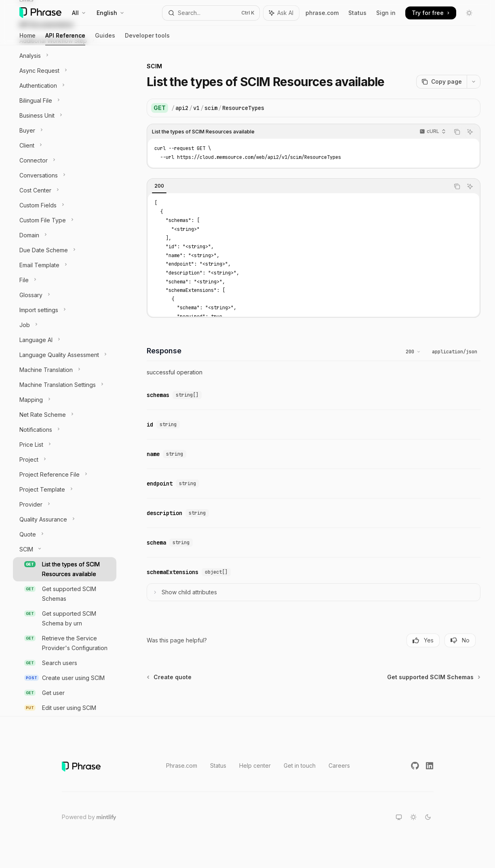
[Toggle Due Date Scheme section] (65, 250)
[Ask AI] (470, 132)
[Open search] (211, 13)
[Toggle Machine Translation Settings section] (65, 385)
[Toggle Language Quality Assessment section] (65, 355)
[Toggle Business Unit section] (65, 116)
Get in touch (300, 766)
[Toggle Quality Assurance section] (65, 520)
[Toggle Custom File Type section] (65, 220)
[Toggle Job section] (65, 325)
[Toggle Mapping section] (65, 400)
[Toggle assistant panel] (281, 13)
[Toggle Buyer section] (65, 131)
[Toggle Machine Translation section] (65, 370)
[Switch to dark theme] (428, 817)
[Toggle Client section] (65, 146)
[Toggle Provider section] (65, 505)
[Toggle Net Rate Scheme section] (65, 415)
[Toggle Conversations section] (65, 175)
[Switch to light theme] (413, 817)
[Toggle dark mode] (469, 13)
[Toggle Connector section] (65, 161)
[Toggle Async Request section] (65, 71)
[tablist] (298, 186)
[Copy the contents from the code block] (457, 132)
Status (357, 13)
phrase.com (322, 13)
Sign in (386, 13)
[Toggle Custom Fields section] (65, 205)
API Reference (65, 39)
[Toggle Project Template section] (65, 490)
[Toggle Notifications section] (65, 430)
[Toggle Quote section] (65, 534)
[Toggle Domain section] (65, 235)
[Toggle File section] (65, 280)
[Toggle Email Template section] (65, 265)
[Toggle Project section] (65, 460)
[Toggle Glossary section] (65, 295)
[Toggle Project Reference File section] (65, 475)
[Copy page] (441, 82)
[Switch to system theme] (399, 817)
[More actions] (474, 82)
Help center (255, 766)
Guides (105, 39)
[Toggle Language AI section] (65, 340)
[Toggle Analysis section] (65, 56)
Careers (339, 766)
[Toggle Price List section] (65, 445)
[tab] (159, 186)
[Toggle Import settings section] (65, 310)
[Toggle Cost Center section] (65, 190)
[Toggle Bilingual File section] (65, 101)
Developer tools (147, 39)
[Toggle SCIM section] (65, 549)
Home (27, 39)
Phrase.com (182, 766)
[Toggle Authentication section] (65, 86)
